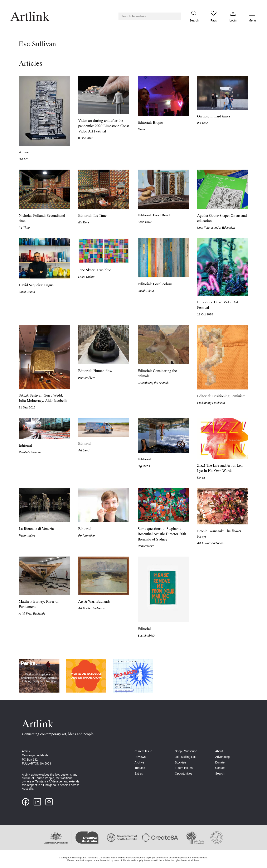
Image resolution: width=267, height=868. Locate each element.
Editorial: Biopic (150, 123)
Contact (220, 768)
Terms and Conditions (99, 858)
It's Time (203, 123)
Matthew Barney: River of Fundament (39, 604)
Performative (27, 535)
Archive (139, 762)
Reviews (140, 757)
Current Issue (143, 751)
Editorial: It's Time (92, 216)
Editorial (25, 446)
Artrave (25, 152)
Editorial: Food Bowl (154, 215)
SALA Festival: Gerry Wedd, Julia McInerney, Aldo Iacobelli (43, 398)
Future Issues (184, 768)
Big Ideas (144, 466)
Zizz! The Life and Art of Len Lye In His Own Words (220, 468)
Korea (201, 477)
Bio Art (23, 159)
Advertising (222, 757)
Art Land (84, 450)
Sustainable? (146, 636)
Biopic (142, 129)
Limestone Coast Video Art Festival (218, 305)
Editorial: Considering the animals (157, 374)
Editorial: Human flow (95, 371)
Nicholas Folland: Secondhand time (42, 218)
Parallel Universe (30, 452)
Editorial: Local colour (155, 284)
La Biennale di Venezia (36, 529)
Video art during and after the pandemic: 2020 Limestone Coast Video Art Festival (104, 126)
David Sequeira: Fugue (36, 285)
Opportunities (183, 774)
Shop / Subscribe (186, 751)
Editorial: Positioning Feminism (221, 396)
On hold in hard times (214, 117)
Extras (139, 774)
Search (220, 774)
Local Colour (27, 292)
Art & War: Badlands (210, 543)
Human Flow (86, 378)
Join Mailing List (185, 757)
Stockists (181, 762)
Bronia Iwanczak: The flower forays (219, 534)
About (219, 751)
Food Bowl (145, 222)
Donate (220, 762)
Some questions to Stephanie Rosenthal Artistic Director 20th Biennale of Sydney (162, 534)
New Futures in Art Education (216, 228)
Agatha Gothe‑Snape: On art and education (222, 218)
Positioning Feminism (211, 403)
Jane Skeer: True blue (95, 270)
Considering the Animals (153, 383)
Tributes (140, 768)
